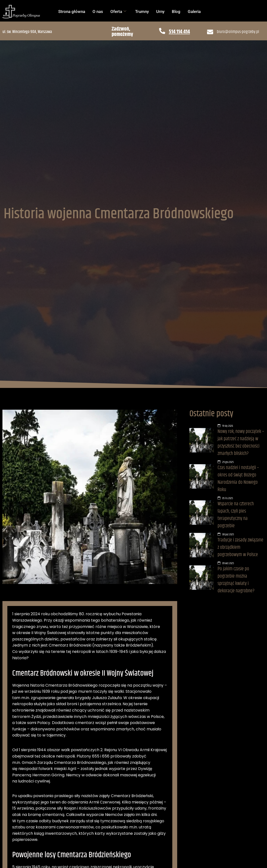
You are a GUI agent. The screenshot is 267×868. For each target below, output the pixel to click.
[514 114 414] (162, 31)
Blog (176, 11)
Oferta (118, 11)
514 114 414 (179, 32)
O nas (98, 11)
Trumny (142, 11)
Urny (160, 11)
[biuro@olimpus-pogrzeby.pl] (210, 32)
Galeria (194, 11)
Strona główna (72, 11)
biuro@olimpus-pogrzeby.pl (238, 32)
